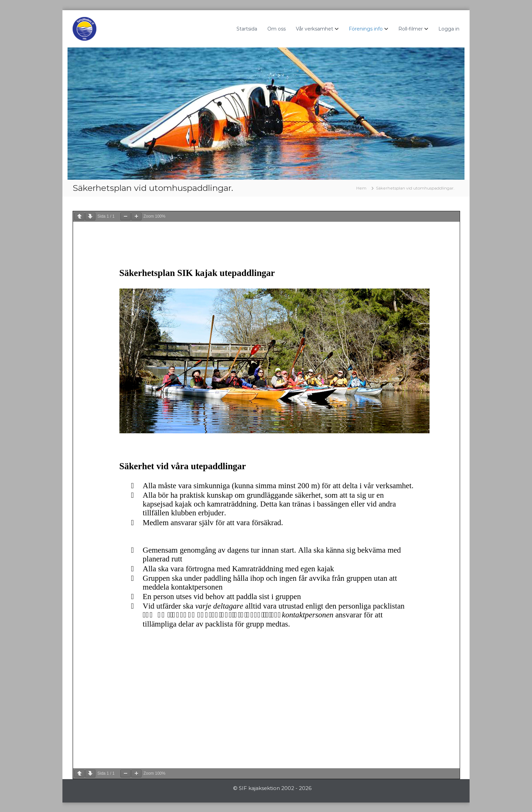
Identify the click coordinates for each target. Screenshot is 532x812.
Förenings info (366, 29)
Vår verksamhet (315, 29)
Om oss (277, 29)
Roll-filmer (411, 29)
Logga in (449, 29)
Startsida (247, 29)
